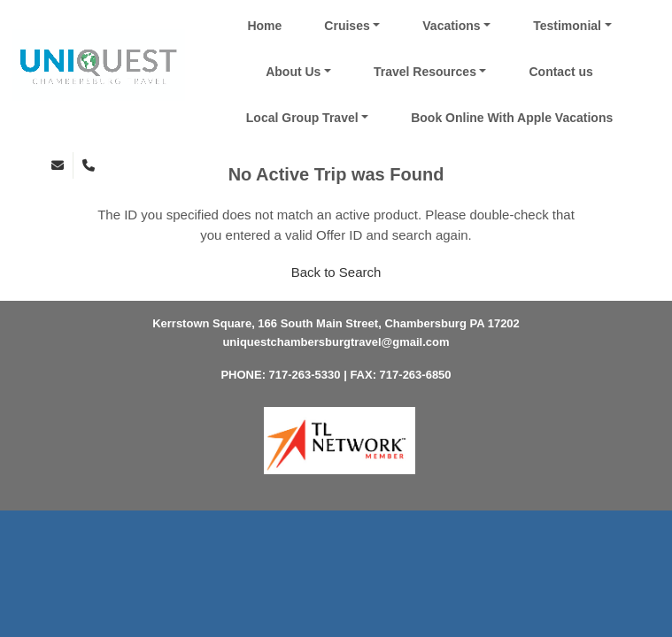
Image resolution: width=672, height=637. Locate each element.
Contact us (560, 72)
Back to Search (336, 272)
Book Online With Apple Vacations (512, 118)
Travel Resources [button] (425, 72)
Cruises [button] (347, 26)
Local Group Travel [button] (302, 118)
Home (264, 26)
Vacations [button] (451, 26)
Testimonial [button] (567, 26)
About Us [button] (293, 72)
